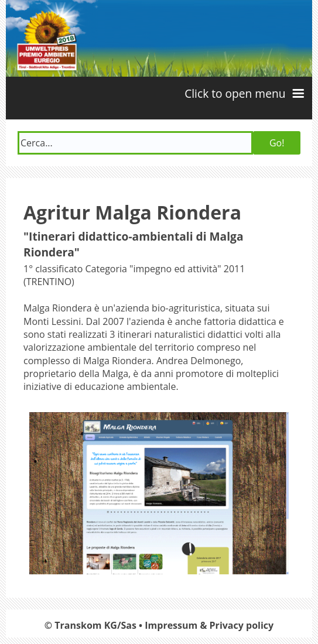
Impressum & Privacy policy (209, 625)
